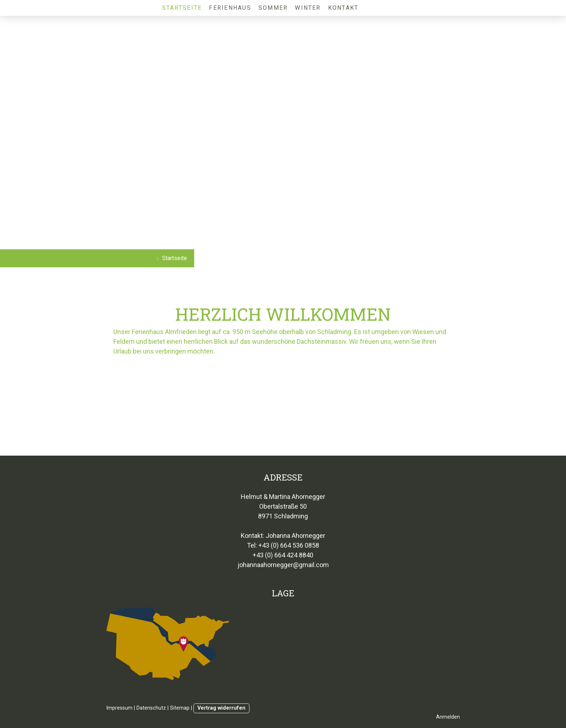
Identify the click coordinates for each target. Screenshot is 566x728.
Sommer (273, 8)
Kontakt (343, 8)
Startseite (182, 8)
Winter (308, 8)
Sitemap (180, 708)
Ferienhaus (230, 8)
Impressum (119, 708)
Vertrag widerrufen (221, 708)
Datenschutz (151, 708)
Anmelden (448, 717)
